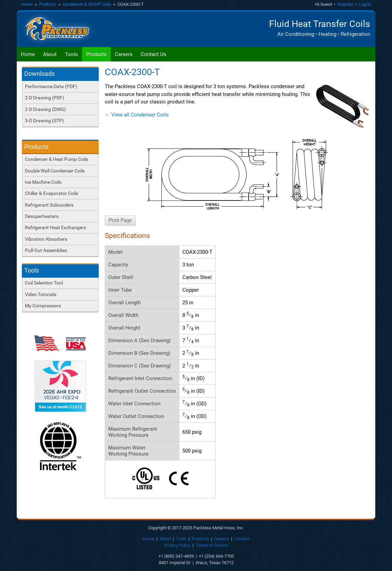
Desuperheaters (42, 216)
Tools (71, 54)
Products (48, 4)
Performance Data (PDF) (51, 86)
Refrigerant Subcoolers (49, 205)
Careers (124, 54)
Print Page (120, 220)
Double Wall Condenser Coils (55, 171)
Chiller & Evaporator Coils (52, 193)
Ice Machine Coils (43, 182)
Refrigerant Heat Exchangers (55, 227)
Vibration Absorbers (46, 239)
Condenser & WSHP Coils (87, 4)
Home (27, 4)
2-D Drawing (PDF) (45, 98)
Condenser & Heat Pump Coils (57, 159)
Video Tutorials (41, 294)
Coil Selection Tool (44, 283)
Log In (365, 4)
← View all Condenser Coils (137, 115)
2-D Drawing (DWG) (45, 109)
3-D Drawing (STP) (44, 121)
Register (345, 4)
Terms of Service (212, 545)
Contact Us (153, 54)
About (50, 54)
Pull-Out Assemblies (46, 250)
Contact (242, 539)
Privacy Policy (177, 545)
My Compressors (43, 306)
